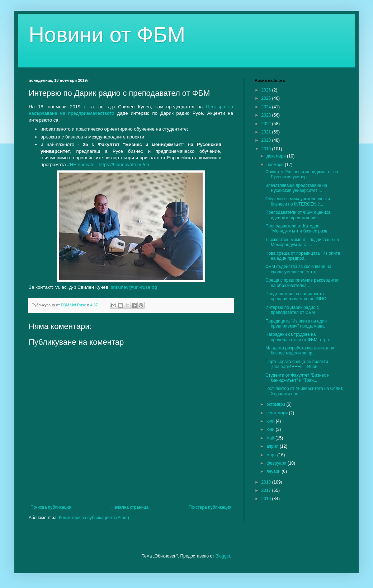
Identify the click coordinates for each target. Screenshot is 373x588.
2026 (267, 90)
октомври (276, 404)
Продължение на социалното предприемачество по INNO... (298, 296)
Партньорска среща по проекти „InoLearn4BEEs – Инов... (297, 364)
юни (271, 429)
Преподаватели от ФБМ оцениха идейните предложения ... (298, 215)
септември (278, 413)
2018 (267, 482)
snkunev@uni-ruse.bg (134, 287)
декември (277, 156)
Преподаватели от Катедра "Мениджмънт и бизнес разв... (298, 229)
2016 (267, 499)
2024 (267, 107)
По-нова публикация (51, 507)
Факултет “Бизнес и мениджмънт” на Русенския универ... (302, 174)
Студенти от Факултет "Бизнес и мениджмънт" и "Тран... (298, 378)
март (272, 455)
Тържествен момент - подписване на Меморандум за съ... (302, 242)
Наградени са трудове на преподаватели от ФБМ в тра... (299, 337)
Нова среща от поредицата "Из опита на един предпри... (303, 256)
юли (271, 421)
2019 (267, 149)
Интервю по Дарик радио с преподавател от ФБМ (292, 310)
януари (274, 471)
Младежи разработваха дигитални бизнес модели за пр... (300, 351)
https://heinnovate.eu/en (124, 164)
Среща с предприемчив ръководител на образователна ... (303, 283)
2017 (267, 490)
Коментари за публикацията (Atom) (94, 518)
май (271, 438)
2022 (267, 124)
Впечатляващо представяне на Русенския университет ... (296, 188)
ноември (276, 165)
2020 (267, 140)
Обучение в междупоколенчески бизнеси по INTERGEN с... (298, 201)
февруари (277, 463)
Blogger (223, 556)
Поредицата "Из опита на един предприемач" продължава (296, 324)
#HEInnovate (81, 164)
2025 (267, 98)
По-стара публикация (210, 507)
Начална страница (130, 507)
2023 (267, 115)
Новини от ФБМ (107, 35)
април (273, 446)
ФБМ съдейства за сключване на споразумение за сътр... (298, 269)
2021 (267, 132)
